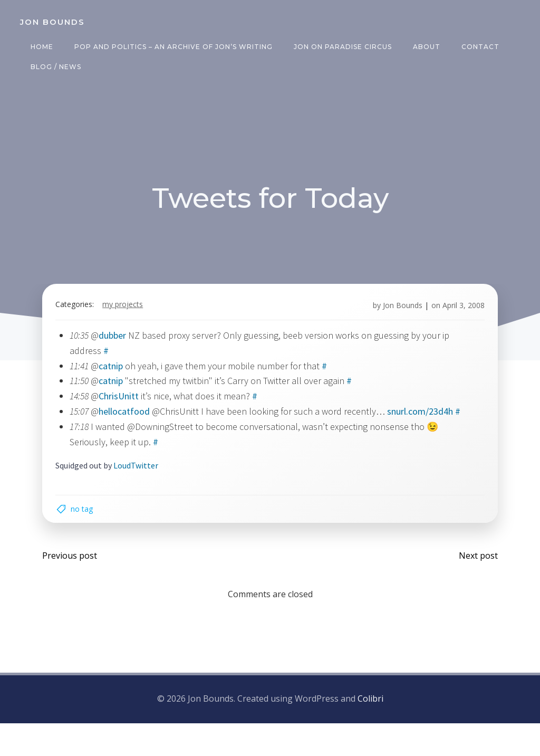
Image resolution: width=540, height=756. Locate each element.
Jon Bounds (396, 314)
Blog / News (53, 67)
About (423, 47)
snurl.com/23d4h (426, 420)
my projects (129, 314)
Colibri (370, 732)
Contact (477, 47)
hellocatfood (131, 420)
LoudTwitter (142, 489)
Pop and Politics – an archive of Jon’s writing (170, 47)
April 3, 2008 (457, 314)
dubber (119, 344)
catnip (117, 374)
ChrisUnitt (125, 404)
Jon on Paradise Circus (340, 47)
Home (39, 47)
